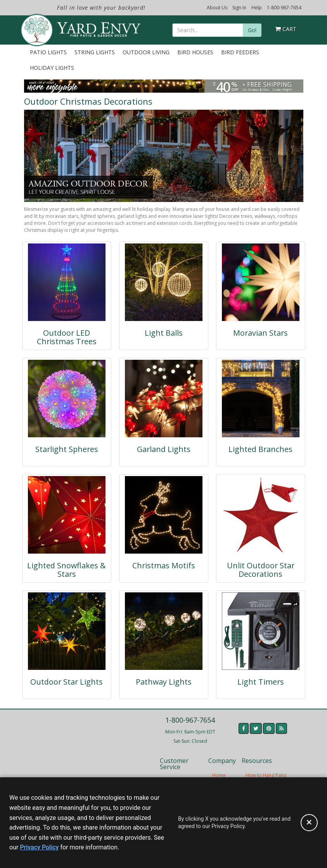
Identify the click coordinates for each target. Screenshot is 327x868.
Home (219, 775)
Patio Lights (48, 52)
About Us (217, 8)
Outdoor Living (146, 52)
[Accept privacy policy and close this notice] (309, 823)
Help (257, 8)
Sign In (239, 8)
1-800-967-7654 (284, 8)
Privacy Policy (39, 847)
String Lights (95, 52)
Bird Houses (195, 52)
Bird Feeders (240, 52)
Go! (252, 30)
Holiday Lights (52, 68)
